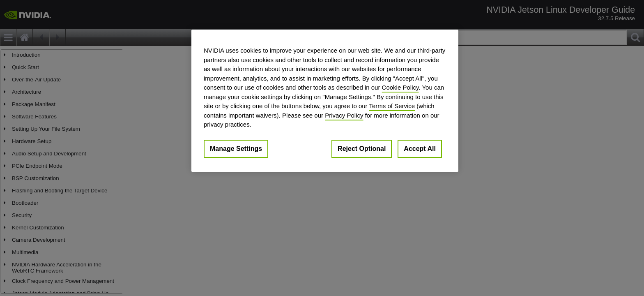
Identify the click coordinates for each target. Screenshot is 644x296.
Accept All (420, 149)
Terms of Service (392, 106)
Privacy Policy (344, 115)
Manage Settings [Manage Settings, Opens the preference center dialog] (236, 149)
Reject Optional (362, 149)
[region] (325, 101)
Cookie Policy (400, 87)
